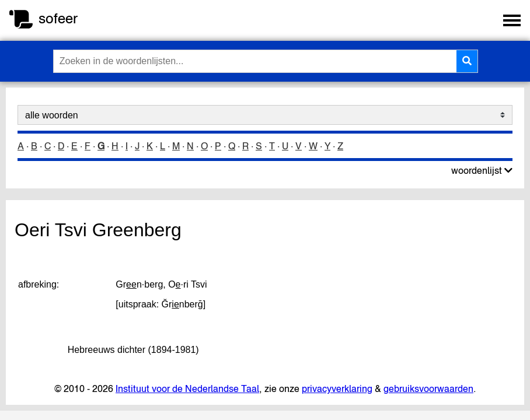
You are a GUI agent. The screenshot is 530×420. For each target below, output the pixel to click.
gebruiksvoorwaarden (428, 388)
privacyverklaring (337, 388)
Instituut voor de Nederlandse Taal (187, 388)
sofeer (58, 18)
